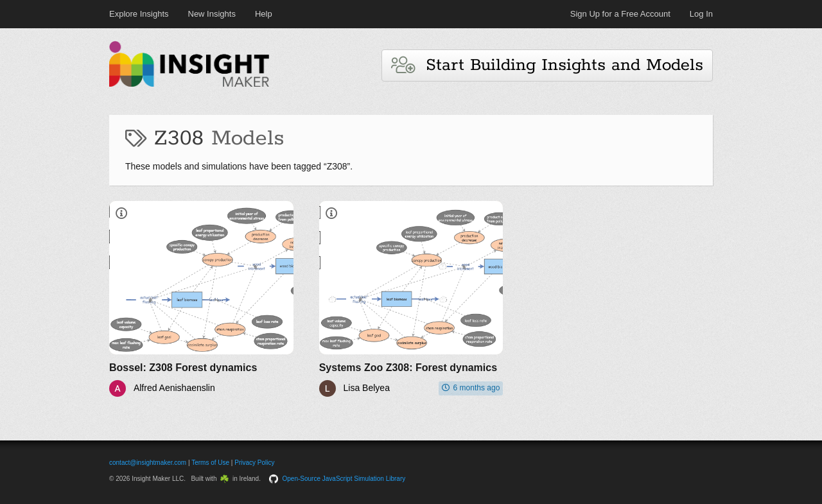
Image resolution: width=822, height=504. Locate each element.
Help (264, 14)
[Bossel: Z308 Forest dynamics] (201, 299)
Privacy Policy (254, 463)
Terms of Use (210, 463)
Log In (701, 14)
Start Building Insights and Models (547, 65)
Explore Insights (139, 14)
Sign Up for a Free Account (620, 14)
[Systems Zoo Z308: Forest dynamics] (411, 299)
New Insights (212, 14)
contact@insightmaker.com (148, 463)
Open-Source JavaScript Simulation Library (344, 479)
